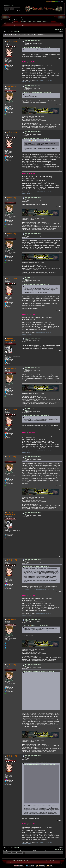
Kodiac (40, 17)
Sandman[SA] (11, 86)
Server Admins (11, 25)
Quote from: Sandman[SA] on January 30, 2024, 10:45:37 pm (36, 762)
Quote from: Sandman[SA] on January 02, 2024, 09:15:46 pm (36, 138)
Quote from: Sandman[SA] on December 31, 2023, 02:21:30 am (36, 47)
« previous (57, 29)
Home (23, 22)
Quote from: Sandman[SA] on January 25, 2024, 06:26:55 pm (36, 566)
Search (30, 22)
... (8, 31)
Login (40, 22)
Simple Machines (28, 861)
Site (49, 22)
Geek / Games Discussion (30, 25)
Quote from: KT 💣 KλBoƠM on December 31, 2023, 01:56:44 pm (37, 93)
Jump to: (5, 853)
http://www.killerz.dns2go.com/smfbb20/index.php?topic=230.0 (39, 589)
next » (61, 29)
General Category (19, 25)
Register (44, 22)
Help (26, 22)
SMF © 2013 (21, 861)
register (12, 6)
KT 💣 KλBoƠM (11, 41)
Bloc (57, 862)
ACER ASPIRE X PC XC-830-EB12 (44, 80)
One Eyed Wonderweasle (10, 339)
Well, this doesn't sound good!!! (44, 25)
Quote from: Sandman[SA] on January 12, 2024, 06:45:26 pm (36, 285)
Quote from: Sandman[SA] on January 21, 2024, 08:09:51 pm (36, 416)
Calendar (35, 22)
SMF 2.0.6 (15, 861)
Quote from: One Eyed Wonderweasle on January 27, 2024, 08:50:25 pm (38, 671)
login (8, 6)
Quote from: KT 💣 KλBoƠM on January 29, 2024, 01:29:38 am (36, 626)
